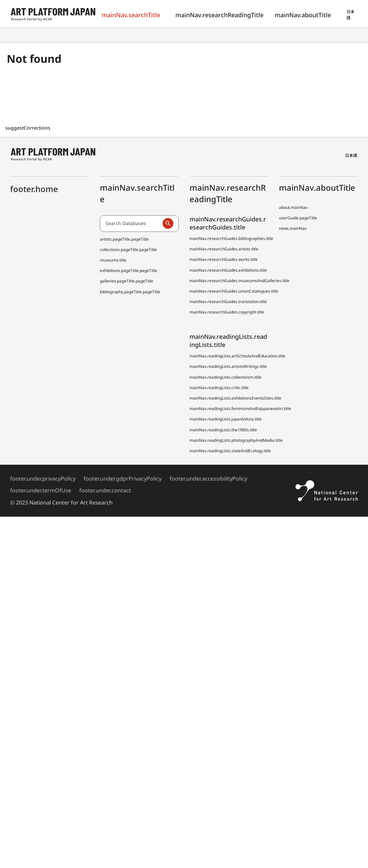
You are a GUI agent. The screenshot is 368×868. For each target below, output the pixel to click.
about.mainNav (293, 207)
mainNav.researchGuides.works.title (224, 259)
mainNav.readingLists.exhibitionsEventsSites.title (235, 398)
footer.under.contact (105, 490)
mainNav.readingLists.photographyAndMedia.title (236, 440)
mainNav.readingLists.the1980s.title (223, 430)
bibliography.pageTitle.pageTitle (130, 292)
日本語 (350, 15)
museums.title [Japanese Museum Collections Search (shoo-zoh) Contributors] (113, 260)
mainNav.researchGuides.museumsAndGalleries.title (239, 281)
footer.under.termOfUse (41, 490)
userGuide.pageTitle (298, 218)
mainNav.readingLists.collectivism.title (225, 377)
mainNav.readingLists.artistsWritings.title (228, 366)
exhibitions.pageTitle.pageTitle (129, 270)
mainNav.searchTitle (130, 15)
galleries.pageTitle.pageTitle (126, 281)
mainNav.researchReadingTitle (217, 15)
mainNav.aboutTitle (302, 15)
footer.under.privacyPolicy (43, 479)
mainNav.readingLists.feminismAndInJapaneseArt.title (240, 409)
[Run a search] (168, 223)
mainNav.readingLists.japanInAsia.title (226, 419)
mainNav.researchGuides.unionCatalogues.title (234, 291)
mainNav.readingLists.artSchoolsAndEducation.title (237, 356)
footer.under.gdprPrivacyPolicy (123, 479)
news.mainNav (293, 228)
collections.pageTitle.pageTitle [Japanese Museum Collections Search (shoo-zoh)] (128, 250)
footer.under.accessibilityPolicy (208, 479)
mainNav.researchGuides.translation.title (228, 302)
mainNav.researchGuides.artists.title (224, 249)
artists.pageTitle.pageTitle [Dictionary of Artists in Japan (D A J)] (124, 239)
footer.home (34, 189)
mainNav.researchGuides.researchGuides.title (228, 223)
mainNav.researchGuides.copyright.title (227, 312)
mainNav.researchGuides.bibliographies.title (231, 238)
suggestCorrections (29, 128)
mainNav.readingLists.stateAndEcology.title (230, 451)
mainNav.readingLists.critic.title (219, 388)
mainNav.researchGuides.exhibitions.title (228, 270)
